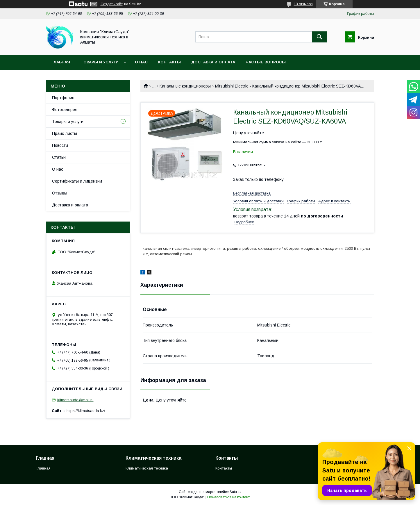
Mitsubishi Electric (232, 86)
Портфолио (63, 98)
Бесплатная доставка (252, 193)
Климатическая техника (147, 468)
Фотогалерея (65, 110)
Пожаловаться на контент (228, 497)
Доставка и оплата (213, 62)
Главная (61, 62)
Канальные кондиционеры (185, 86)
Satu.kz (236, 492)
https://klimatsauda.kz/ (86, 411)
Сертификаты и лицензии (77, 181)
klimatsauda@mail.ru (75, 400)
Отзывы (60, 193)
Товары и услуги (100, 62)
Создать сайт (112, 4)
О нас (141, 62)
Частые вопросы (266, 62)
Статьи (59, 157)
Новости (60, 145)
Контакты (169, 62)
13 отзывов (303, 4)
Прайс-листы (65, 133)
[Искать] (319, 37)
